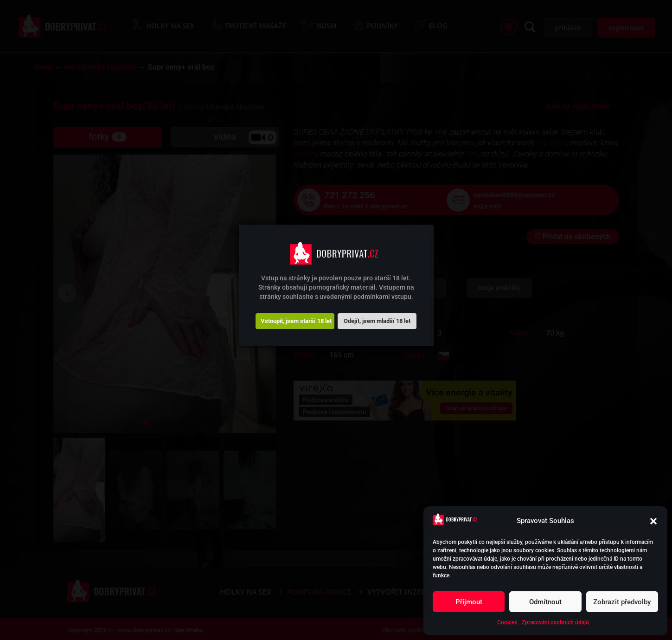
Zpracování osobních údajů (555, 622)
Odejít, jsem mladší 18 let (377, 321)
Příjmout (469, 602)
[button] (653, 521)
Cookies (507, 622)
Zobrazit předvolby (622, 602)
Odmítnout (545, 602)
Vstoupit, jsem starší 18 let (296, 321)
